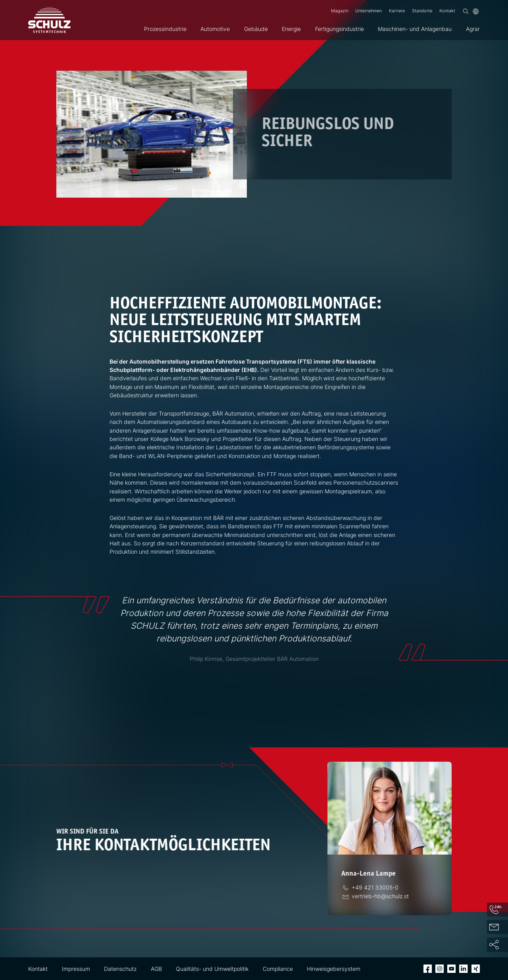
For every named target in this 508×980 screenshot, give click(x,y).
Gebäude (256, 29)
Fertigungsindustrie (340, 29)
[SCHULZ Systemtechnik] (49, 20)
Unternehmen (368, 11)
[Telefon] (374, 887)
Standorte (422, 11)
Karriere (397, 11)
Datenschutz (120, 969)
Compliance (278, 969)
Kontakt (447, 11)
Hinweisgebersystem (334, 969)
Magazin (340, 11)
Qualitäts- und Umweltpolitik (212, 969)
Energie (291, 29)
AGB (156, 969)
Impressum (76, 969)
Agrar (473, 29)
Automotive (215, 29)
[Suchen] (466, 11)
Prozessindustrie (165, 29)
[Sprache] (476, 11)
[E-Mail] (380, 896)
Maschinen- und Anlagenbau (415, 29)
